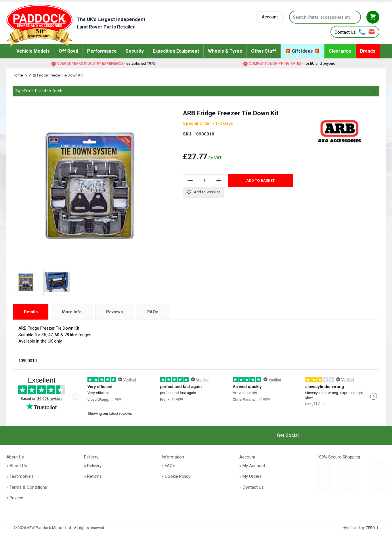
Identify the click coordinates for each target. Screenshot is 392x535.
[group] (218, 145)
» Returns (93, 476)
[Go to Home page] (85, 26)
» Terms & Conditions (27, 487)
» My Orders (251, 476)
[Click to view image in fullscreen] (90, 186)
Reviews (114, 312)
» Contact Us (252, 487)
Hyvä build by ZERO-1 (360, 528)
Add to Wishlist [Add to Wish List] (203, 192)
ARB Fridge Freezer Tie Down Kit (56, 75)
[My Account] (270, 17)
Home (18, 75)
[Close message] (375, 91)
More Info (72, 312)
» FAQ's (169, 466)
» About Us (17, 466)
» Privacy (15, 498)
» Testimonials (20, 476)
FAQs (153, 312)
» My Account (252, 466)
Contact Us (345, 32)
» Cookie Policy (176, 476)
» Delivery (93, 466)
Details (31, 312)
